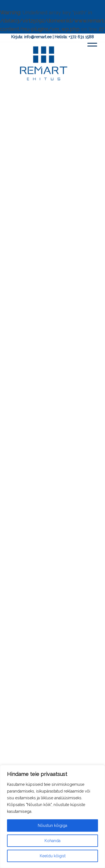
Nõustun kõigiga (53, 825)
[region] (53, 816)
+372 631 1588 (81, 37)
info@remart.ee (38, 37)
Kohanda (53, 841)
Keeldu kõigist (53, 856)
